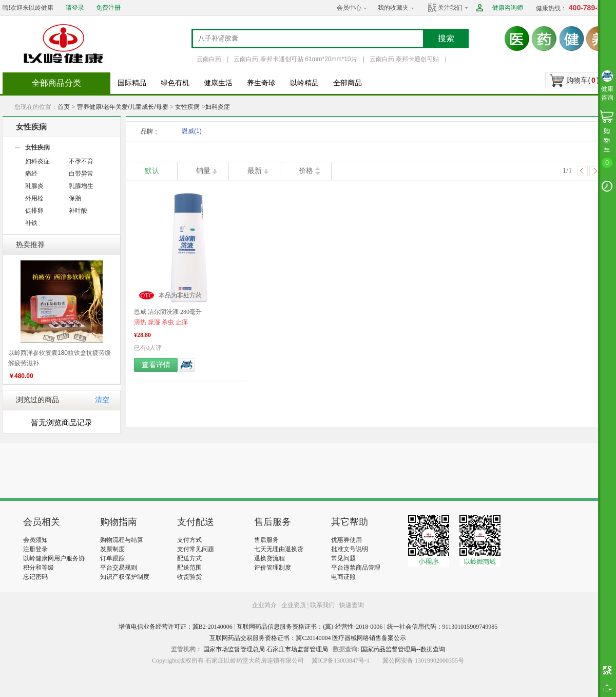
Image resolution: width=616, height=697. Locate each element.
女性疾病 (187, 107)
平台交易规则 (119, 568)
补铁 (31, 223)
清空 (102, 400)
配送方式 (189, 558)
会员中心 (349, 8)
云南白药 (209, 59)
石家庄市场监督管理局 (297, 649)
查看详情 (156, 365)
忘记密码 (35, 577)
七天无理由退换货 (279, 549)
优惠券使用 (346, 540)
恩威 (192, 131)
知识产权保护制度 (125, 577)
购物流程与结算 (122, 540)
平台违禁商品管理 (356, 568)
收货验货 (189, 577)
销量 (203, 171)
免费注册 (108, 8)
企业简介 (265, 605)
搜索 (446, 38)
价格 (306, 171)
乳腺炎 (34, 186)
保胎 (75, 198)
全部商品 (348, 83)
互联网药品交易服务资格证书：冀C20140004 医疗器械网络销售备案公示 (308, 638)
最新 (255, 171)
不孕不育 (81, 161)
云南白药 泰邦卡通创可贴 (404, 59)
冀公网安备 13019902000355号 (423, 661)
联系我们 (322, 605)
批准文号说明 (350, 549)
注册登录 (35, 549)
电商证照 (343, 577)
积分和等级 (38, 568)
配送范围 (189, 568)
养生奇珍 (261, 83)
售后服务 (266, 540)
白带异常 (81, 174)
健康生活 (218, 83)
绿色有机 (175, 83)
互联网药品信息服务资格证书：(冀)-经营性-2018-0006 (310, 627)
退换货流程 (269, 558)
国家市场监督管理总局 (234, 649)
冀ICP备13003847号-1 (341, 661)
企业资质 (294, 605)
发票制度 (112, 549)
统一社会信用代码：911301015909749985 (442, 627)
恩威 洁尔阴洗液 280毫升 (168, 312)
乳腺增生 (81, 186)
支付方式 (189, 540)
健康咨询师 (508, 8)
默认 (152, 171)
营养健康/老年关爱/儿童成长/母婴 (123, 107)
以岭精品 (304, 83)
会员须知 (35, 540)
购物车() (582, 80)
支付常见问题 (196, 549)
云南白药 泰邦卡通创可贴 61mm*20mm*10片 (295, 59)
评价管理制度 (273, 568)
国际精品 (132, 83)
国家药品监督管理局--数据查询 (403, 649)
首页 (64, 107)
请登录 (75, 8)
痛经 (31, 174)
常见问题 (343, 558)
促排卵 (34, 211)
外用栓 (34, 198)
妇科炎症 (218, 107)
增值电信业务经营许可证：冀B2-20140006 (176, 627)
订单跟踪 (112, 558)
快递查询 (352, 605)
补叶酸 (78, 211)
